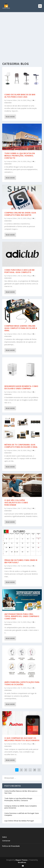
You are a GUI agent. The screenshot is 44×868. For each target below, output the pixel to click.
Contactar (6, 841)
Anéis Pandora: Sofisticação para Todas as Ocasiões (22, 683)
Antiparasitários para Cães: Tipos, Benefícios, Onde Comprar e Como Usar (22, 616)
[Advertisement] (22, 35)
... (30, 770)
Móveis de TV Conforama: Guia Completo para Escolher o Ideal (21, 446)
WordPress (22, 862)
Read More (10, 117)
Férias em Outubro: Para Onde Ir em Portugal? (21, 561)
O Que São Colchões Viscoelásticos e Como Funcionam (16, 503)
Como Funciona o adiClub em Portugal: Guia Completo (20, 271)
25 (35, 770)
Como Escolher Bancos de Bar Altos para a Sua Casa (20, 96)
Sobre (4, 837)
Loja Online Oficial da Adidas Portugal (19, 821)
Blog (29, 100)
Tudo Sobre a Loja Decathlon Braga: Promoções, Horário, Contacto (20, 156)
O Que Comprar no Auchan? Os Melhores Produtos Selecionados (22, 739)
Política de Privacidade (11, 846)
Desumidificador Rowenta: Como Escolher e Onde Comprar (21, 387)
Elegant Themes (22, 860)
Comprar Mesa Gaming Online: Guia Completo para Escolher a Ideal (21, 328)
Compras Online (11, 100)
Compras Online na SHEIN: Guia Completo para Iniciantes (20, 214)
